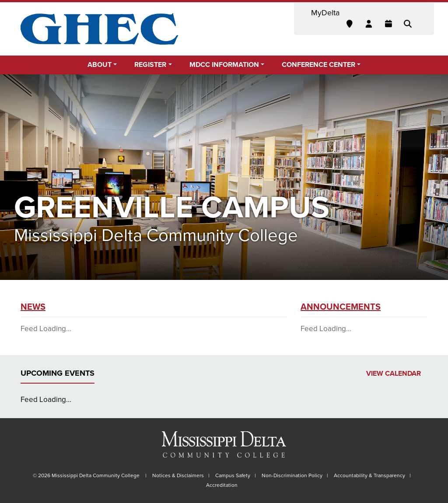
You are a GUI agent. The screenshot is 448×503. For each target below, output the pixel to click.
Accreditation (222, 485)
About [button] (100, 65)
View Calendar (394, 374)
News (33, 307)
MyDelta (325, 13)
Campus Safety (233, 475)
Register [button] (150, 65)
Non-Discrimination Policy (292, 475)
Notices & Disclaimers (178, 475)
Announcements (341, 307)
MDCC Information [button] (224, 65)
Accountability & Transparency (369, 475)
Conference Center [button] (318, 65)
